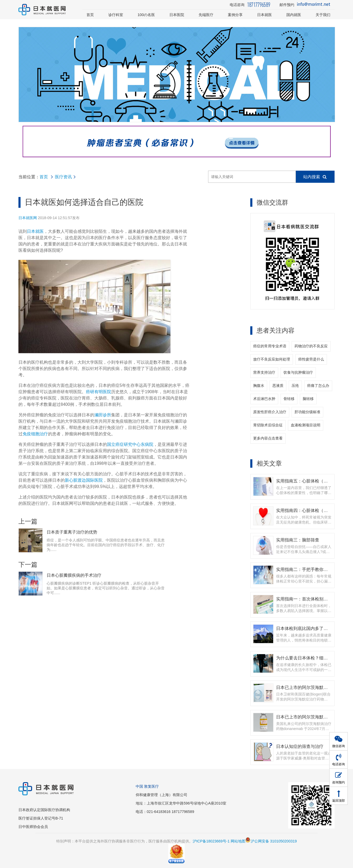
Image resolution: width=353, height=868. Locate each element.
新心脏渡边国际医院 (84, 480)
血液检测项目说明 (306, 425)
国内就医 (294, 15)
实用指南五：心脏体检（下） (304, 481)
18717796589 (259, 5)
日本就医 (264, 15)
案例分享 (235, 15)
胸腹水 (259, 386)
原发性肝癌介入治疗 (270, 412)
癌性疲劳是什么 (311, 359)
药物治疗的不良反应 (311, 346)
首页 (90, 15)
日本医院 (177, 15)
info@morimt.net (314, 5)
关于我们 (323, 15)
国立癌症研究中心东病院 (130, 444)
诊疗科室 (116, 15)
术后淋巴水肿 (264, 399)
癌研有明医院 (99, 392)
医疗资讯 (63, 177)
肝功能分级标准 (307, 412)
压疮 (295, 386)
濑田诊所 (103, 415)
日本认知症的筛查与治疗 (300, 746)
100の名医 (146, 15)
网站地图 (238, 841)
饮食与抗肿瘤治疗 (298, 372)
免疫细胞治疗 (35, 434)
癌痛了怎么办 (318, 386)
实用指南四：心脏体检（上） (304, 510)
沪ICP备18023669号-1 (211, 841)
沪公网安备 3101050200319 (271, 841)
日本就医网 (28, 218)
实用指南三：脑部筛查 (298, 540)
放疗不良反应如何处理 (272, 359)
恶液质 (278, 386)
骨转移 (289, 399)
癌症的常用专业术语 (270, 346)
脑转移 (308, 399)
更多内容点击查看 (268, 438)
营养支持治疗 (264, 372)
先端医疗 (206, 15)
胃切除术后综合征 (268, 425)
